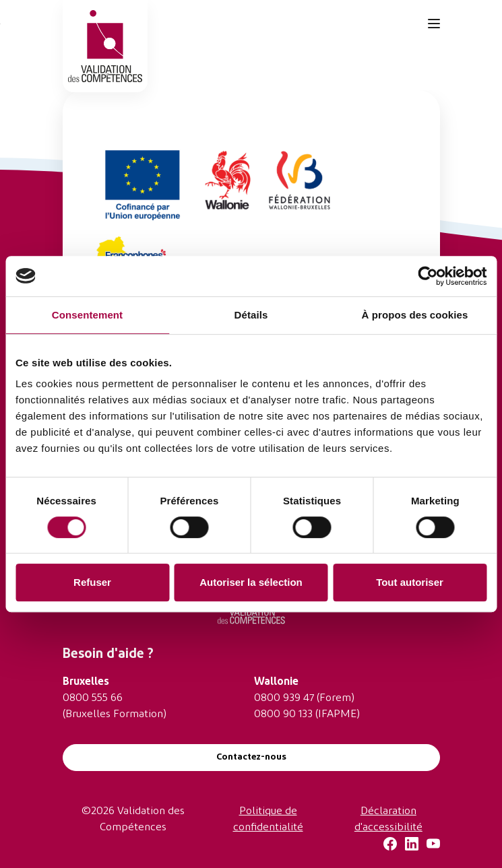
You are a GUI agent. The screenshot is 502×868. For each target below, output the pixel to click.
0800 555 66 (93, 698)
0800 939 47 (284, 698)
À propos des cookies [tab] (415, 315)
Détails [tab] (251, 315)
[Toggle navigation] (434, 24)
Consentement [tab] (87, 315)
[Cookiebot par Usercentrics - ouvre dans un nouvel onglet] (428, 276)
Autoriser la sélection (251, 582)
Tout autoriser (410, 582)
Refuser (92, 582)
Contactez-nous (251, 757)
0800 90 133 (283, 714)
